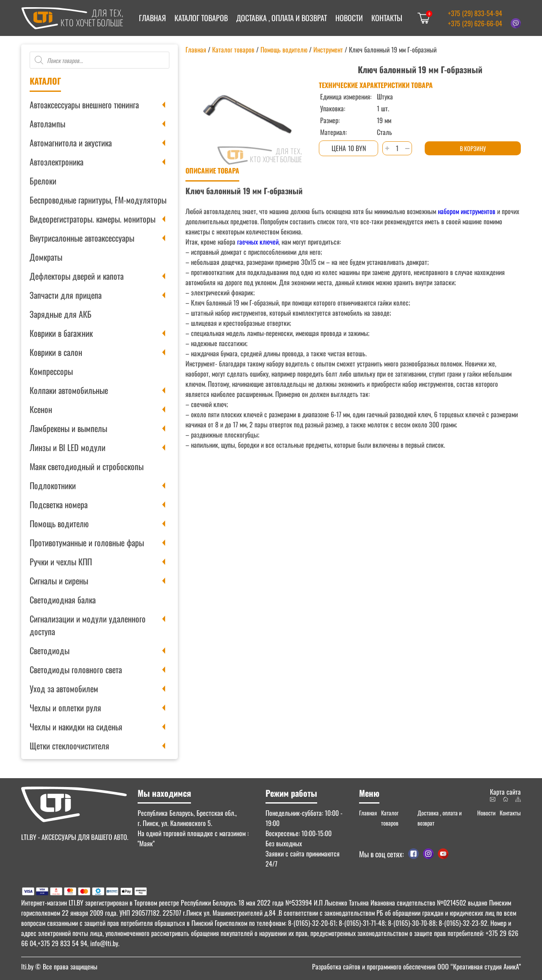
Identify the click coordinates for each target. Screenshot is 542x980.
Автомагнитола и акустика (71, 143)
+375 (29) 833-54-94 (475, 13)
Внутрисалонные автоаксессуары (82, 238)
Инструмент (328, 50)
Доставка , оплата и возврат (282, 18)
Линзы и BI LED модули (68, 447)
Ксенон (41, 409)
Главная (152, 18)
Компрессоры (51, 371)
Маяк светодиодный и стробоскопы (87, 466)
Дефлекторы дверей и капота (77, 276)
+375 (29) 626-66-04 (475, 23)
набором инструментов (467, 211)
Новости (349, 18)
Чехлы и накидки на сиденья (76, 727)
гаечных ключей (257, 242)
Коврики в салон (56, 352)
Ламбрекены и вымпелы (68, 428)
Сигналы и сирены (59, 581)
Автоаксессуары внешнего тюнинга (84, 105)
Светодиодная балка (63, 600)
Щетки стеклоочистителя (69, 746)
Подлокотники (53, 485)
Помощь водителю (59, 523)
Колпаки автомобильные (69, 390)
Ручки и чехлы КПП (61, 562)
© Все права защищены (59, 966)
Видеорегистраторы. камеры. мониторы (93, 219)
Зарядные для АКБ (61, 314)
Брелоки (43, 181)
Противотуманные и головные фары (87, 542)
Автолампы (47, 124)
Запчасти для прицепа (66, 295)
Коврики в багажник (61, 333)
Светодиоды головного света (76, 669)
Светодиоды (50, 650)
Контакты (387, 18)
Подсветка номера (59, 504)
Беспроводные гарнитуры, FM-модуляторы (98, 200)
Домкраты (46, 257)
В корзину (473, 148)
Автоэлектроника (57, 162)
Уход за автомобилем (64, 688)
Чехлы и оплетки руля (65, 707)
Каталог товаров (201, 18)
